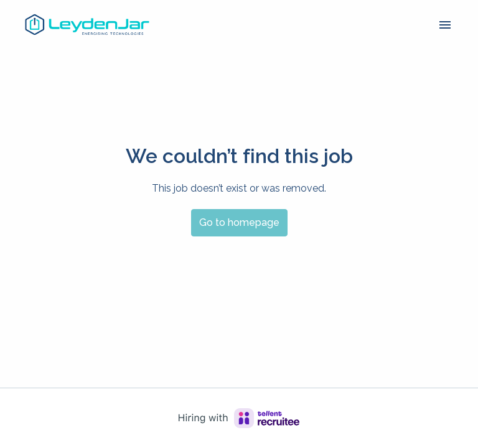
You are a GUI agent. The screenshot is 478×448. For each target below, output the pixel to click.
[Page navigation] (445, 25)
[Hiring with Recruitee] (239, 418)
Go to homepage (239, 222)
